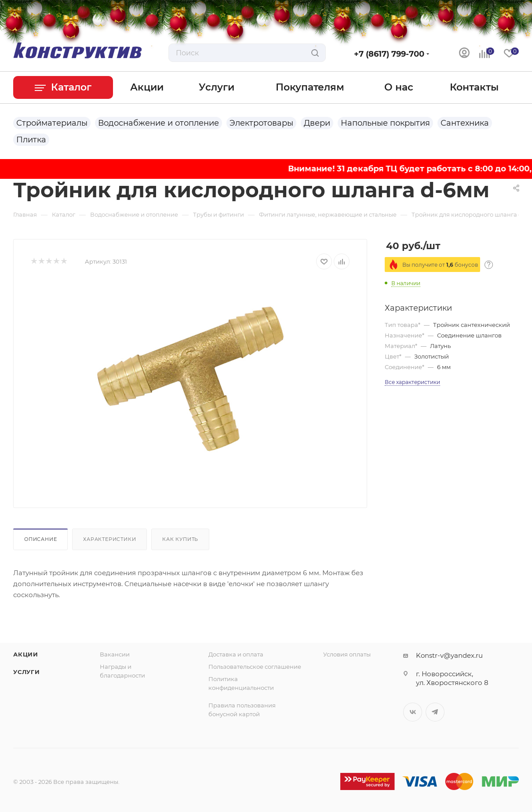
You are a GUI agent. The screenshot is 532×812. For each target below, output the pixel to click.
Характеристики (109, 539)
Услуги (27, 672)
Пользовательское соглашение (255, 667)
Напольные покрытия (385, 123)
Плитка (31, 140)
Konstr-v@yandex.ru (449, 655)
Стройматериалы (52, 123)
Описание (40, 539)
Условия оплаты (347, 654)
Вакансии (115, 654)
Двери (317, 123)
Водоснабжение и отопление (159, 123)
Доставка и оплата (236, 654)
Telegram (435, 712)
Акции (26, 654)
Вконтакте (413, 712)
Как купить (180, 539)
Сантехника (465, 123)
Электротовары (261, 123)
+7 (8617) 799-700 (389, 54)
